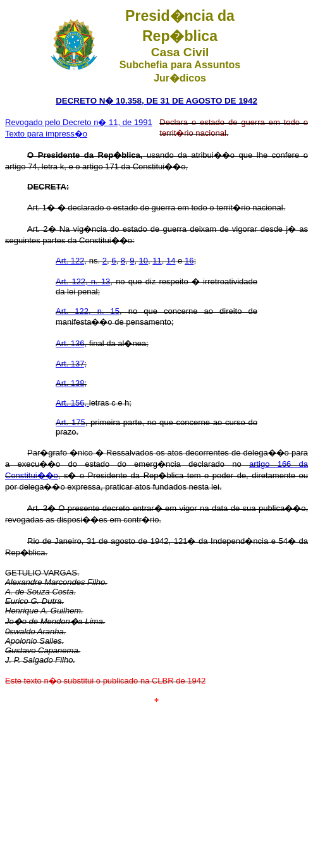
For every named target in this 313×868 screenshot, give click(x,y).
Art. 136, (71, 343)
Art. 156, (72, 403)
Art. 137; (71, 364)
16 (189, 261)
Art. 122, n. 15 (88, 311)
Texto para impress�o (46, 134)
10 (144, 261)
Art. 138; (71, 383)
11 (157, 261)
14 (171, 261)
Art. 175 (71, 422)
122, (71, 261)
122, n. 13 (83, 281)
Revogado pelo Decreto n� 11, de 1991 (79, 122)
